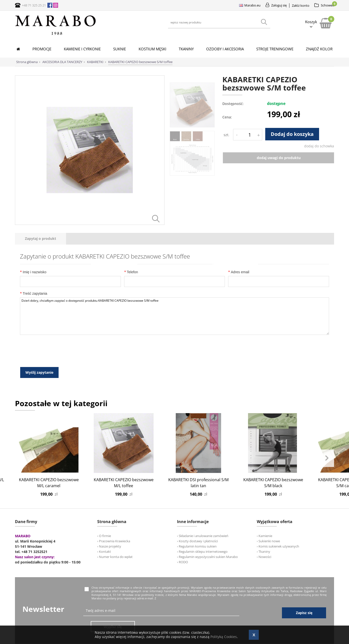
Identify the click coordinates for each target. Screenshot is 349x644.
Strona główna (27, 62)
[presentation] (41, 239)
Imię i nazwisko (33, 272)
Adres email (239, 272)
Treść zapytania (34, 293)
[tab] (41, 239)
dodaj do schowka (319, 146)
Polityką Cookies (224, 637)
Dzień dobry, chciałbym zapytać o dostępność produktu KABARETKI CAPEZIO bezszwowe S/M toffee (174, 316)
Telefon (131, 272)
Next (327, 458)
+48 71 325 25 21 (34, 5)
